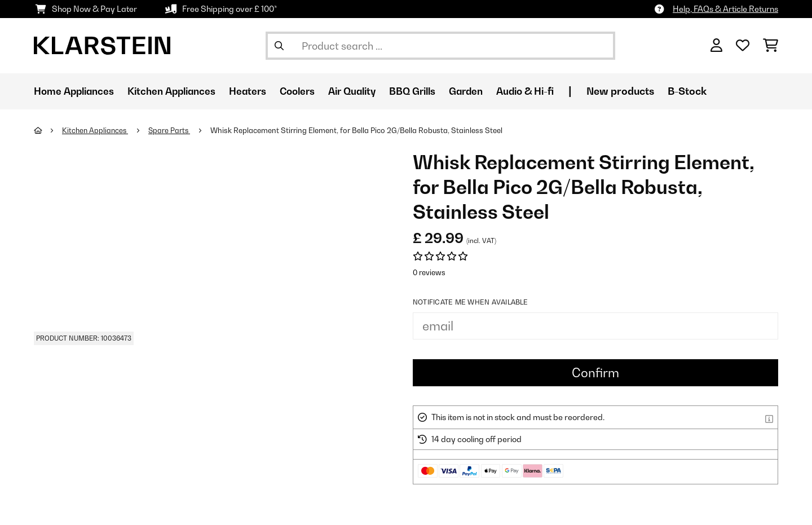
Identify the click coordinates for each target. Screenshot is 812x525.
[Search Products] (440, 46)
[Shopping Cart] (771, 46)
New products (650, 91)
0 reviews (429, 272)
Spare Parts (173, 130)
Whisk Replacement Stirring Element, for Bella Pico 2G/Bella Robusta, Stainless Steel (360, 130)
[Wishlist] (743, 46)
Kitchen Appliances (97, 130)
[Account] (716, 46)
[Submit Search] (279, 46)
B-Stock (716, 91)
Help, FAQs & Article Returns (725, 9)
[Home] (48, 130)
